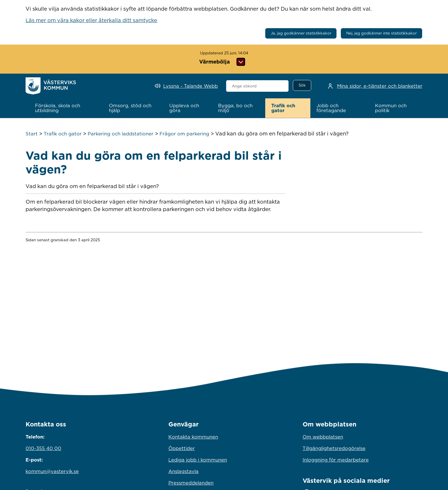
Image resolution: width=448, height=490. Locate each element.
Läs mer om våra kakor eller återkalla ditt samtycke (91, 20)
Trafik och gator (63, 134)
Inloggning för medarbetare (336, 460)
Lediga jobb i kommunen (198, 460)
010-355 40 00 (43, 448)
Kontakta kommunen (193, 437)
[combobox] (257, 86)
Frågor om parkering (184, 134)
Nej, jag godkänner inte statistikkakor (381, 33)
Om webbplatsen (323, 437)
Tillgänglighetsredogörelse (334, 448)
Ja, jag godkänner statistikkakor (301, 33)
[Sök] (302, 85)
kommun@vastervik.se (52, 471)
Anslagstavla (183, 471)
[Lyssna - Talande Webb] (186, 86)
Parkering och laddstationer (121, 134)
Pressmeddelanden (191, 483)
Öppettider (182, 448)
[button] (66, 108)
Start (32, 134)
